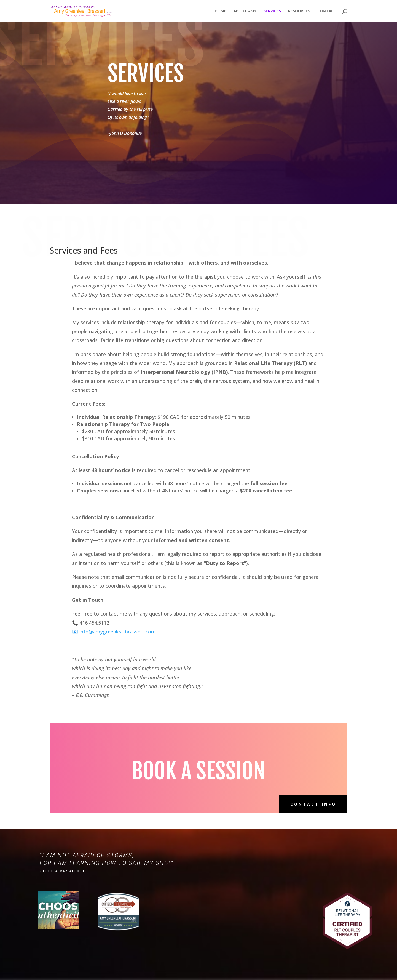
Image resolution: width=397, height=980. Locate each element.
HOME (221, 11)
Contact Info (313, 804)
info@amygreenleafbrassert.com (118, 632)
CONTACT (327, 11)
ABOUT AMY (245, 11)
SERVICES (272, 11)
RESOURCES (299, 11)
